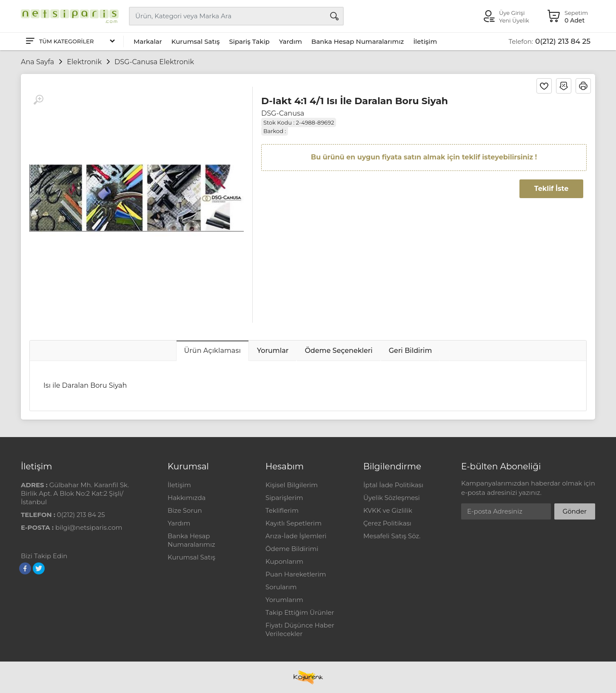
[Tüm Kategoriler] (70, 41)
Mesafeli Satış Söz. (392, 536)
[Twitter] (39, 568)
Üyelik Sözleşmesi (392, 498)
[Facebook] (25, 568)
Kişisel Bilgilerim (292, 485)
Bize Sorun (185, 510)
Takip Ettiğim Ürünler (300, 612)
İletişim (425, 41)
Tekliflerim (282, 510)
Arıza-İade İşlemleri (296, 536)
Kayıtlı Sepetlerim (294, 523)
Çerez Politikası (387, 523)
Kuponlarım (284, 561)
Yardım (291, 41)
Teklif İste (551, 189)
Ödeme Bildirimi (292, 549)
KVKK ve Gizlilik (388, 510)
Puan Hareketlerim (296, 574)
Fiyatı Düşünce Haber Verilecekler (300, 629)
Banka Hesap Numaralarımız (358, 41)
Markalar (148, 41)
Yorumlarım (284, 600)
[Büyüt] (38, 100)
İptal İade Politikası (393, 485)
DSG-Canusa (283, 113)
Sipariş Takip (249, 41)
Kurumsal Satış (196, 41)
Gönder (575, 511)
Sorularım (281, 587)
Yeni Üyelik (514, 20)
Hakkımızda (187, 498)
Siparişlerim (284, 498)
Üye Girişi (512, 13)
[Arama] (334, 16)
